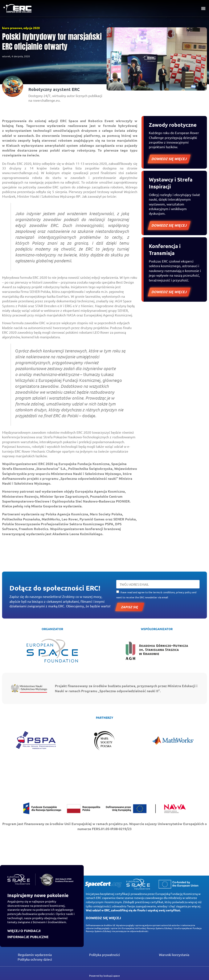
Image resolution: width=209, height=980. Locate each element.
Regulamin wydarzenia (35, 955)
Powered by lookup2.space (104, 976)
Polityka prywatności (104, 955)
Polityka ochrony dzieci (35, 959)
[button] (203, 9)
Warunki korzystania (174, 955)
